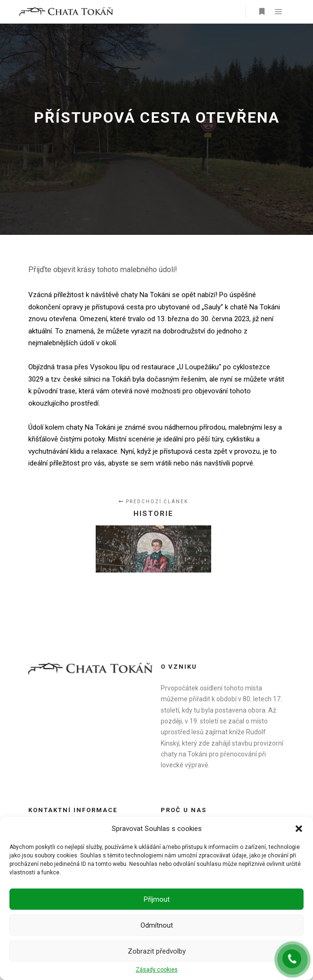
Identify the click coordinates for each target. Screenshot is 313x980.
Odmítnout (157, 925)
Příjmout (157, 899)
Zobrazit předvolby (157, 951)
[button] (299, 829)
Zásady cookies (157, 970)
